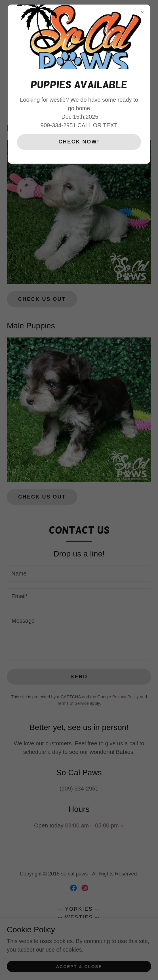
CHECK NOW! (79, 142)
